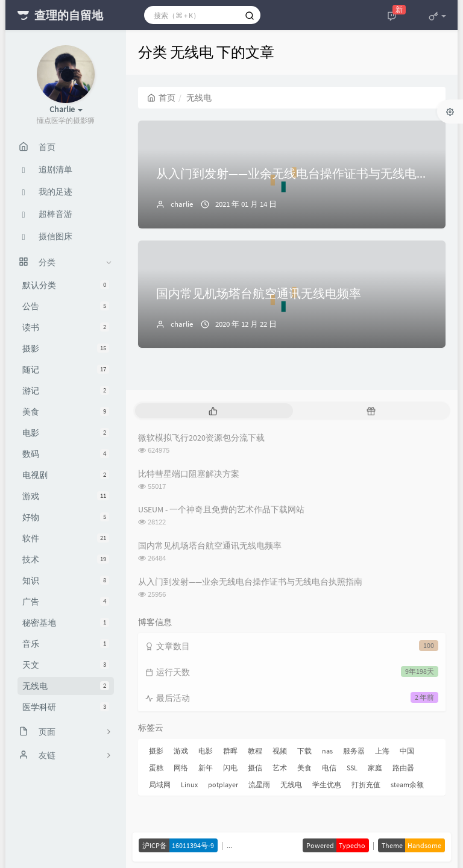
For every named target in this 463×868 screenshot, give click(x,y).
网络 (181, 768)
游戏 (66, 496)
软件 (66, 538)
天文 (66, 665)
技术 (66, 559)
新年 (206, 768)
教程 (255, 751)
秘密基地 (66, 623)
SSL (352, 768)
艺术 (280, 768)
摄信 (255, 768)
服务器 (354, 751)
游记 (66, 391)
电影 (66, 433)
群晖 (230, 751)
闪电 (230, 768)
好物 (66, 517)
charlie (182, 204)
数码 (66, 454)
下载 (304, 751)
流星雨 (259, 785)
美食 (66, 412)
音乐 (66, 644)
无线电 (66, 686)
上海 (382, 751)
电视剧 (66, 475)
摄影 (66, 348)
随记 (66, 370)
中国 (407, 751)
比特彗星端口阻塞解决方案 (189, 474)
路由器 (403, 768)
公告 (66, 306)
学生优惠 (327, 785)
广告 (66, 602)
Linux (189, 785)
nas (327, 751)
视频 (280, 751)
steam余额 (407, 785)
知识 (66, 580)
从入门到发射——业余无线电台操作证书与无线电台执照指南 (250, 582)
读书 (66, 327)
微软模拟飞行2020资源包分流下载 (201, 438)
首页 (161, 98)
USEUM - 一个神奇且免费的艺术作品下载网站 (221, 509)
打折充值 (366, 785)
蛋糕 (156, 768)
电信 (329, 768)
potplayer (223, 785)
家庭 (375, 768)
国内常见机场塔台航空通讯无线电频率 (259, 293)
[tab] (213, 411)
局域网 (160, 785)
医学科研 (66, 707)
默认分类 (66, 285)
